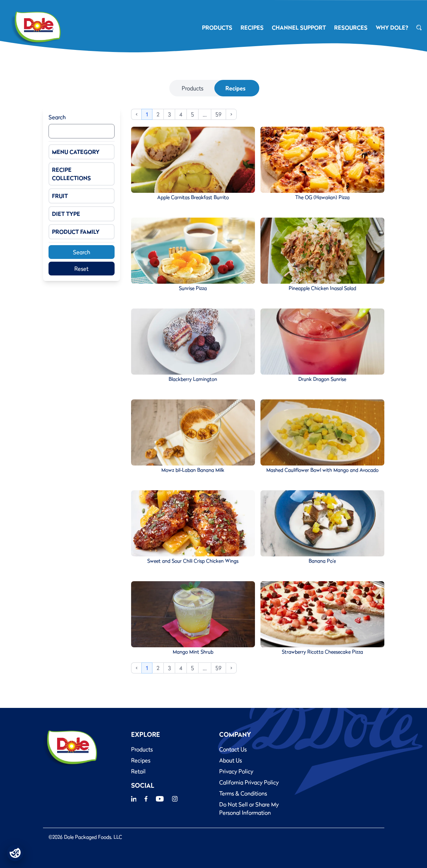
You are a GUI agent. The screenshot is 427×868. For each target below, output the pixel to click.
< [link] (137, 114)
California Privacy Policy (249, 782)
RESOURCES (351, 28)
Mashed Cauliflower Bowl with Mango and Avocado (322, 470)
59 (218, 114)
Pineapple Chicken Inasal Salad (322, 288)
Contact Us (233, 749)
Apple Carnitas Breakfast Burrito (193, 197)
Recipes (235, 88)
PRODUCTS (217, 28)
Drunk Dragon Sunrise (322, 379)
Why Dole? (392, 28)
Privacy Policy (236, 771)
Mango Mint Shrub (193, 652)
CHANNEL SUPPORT (299, 28)
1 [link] (147, 114)
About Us (231, 760)
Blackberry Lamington (193, 379)
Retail (138, 771)
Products (193, 88)
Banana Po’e (322, 561)
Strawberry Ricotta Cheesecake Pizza (322, 652)
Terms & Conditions (243, 793)
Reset (81, 269)
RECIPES (252, 28)
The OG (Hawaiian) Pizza (322, 197)
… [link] (205, 114)
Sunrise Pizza (193, 288)
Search (57, 117)
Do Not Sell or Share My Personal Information (249, 808)
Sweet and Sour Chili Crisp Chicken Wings (193, 561)
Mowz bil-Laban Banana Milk (193, 470)
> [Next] (231, 114)
